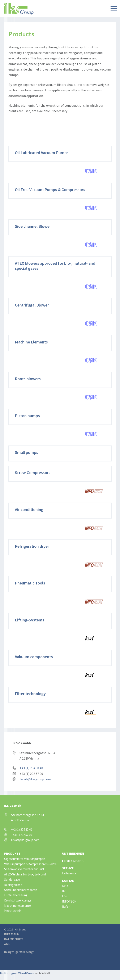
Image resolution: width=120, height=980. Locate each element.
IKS (64, 891)
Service (68, 868)
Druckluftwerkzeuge (18, 900)
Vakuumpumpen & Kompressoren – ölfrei (31, 864)
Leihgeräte (69, 873)
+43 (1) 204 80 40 (31, 768)
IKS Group (19, 9)
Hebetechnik (13, 911)
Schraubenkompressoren (21, 890)
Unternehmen (73, 854)
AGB (7, 944)
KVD (65, 886)
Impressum (12, 934)
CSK (65, 896)
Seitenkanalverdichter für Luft (24, 869)
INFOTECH (69, 901)
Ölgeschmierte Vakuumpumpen (25, 859)
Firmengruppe (73, 861)
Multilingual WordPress (17, 973)
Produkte (12, 854)
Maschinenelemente (18, 906)
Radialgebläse (13, 885)
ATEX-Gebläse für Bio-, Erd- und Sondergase (25, 877)
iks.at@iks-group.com (35, 779)
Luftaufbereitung (16, 895)
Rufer (66, 907)
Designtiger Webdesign (19, 952)
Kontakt (69, 881)
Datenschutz (14, 939)
